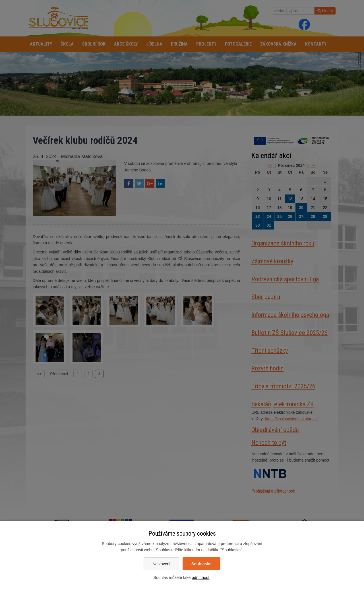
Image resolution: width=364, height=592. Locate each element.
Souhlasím (201, 564)
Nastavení (161, 564)
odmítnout (200, 577)
